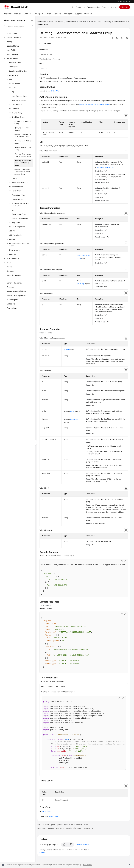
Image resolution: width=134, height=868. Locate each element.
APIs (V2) (13, 231)
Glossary (10, 271)
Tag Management (18, 227)
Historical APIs (14, 250)
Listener (15, 178)
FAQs (9, 263)
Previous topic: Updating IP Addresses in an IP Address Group (63, 825)
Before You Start (15, 63)
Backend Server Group (20, 183)
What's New (12, 33)
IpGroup (67, 350)
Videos (9, 267)
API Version (16, 84)
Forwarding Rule (18, 199)
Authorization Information (51, 59)
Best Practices (12, 54)
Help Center (42, 22)
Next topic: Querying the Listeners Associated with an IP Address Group (67, 828)
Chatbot (42, 853)
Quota (14, 88)
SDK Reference (13, 258)
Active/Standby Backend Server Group (20, 205)
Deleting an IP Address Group (23, 149)
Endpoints (11, 304)
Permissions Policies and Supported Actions (94, 105)
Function (45, 50)
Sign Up (125, 7)
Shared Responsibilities (16, 291)
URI (43, 64)
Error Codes (47, 811)
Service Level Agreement (17, 295)
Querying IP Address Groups (22, 129)
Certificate (15, 109)
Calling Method (47, 54)
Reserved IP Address (19, 100)
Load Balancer (17, 105)
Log (13, 210)
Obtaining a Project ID (105, 167)
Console (105, 7)
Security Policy (17, 113)
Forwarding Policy (18, 195)
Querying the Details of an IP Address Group (23, 136)
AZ (13, 92)
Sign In (113, 7)
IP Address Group (18, 117)
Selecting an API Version (18, 71)
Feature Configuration (20, 218)
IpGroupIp (81, 284)
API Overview (14, 67)
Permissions (12, 308)
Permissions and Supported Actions (19, 245)
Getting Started (13, 46)
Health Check (17, 191)
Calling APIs (13, 75)
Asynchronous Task (19, 214)
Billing (9, 42)
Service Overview (14, 38)
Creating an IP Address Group (23, 122)
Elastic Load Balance (56, 22)
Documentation (93, 7)
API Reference (12, 58)
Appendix (13, 254)
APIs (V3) (13, 79)
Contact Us (80, 7)
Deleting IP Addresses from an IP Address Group (23, 163)
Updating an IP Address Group (23, 142)
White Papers (12, 300)
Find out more (88, 865)
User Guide (11, 50)
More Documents (14, 275)
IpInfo (72, 411)
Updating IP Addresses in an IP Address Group (23, 155)
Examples (13, 239)
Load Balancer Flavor (19, 96)
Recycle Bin (16, 223)
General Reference (14, 283)
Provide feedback (83, 845)
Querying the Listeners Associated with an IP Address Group (23, 172)
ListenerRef (74, 419)
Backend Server (17, 187)
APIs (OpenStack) (15, 235)
